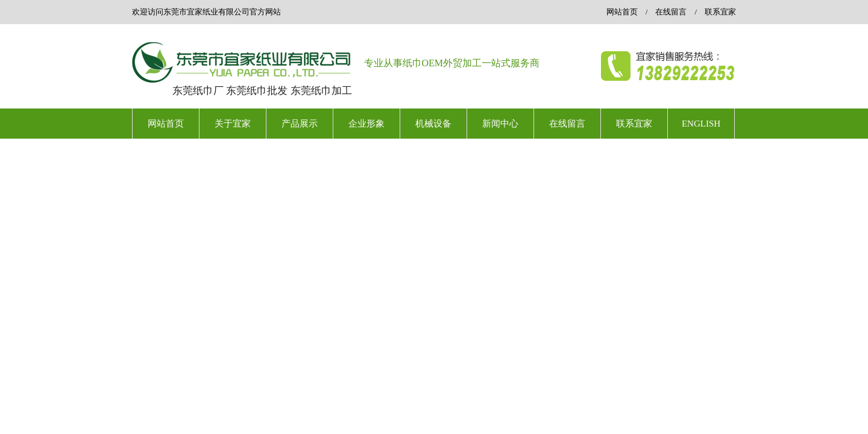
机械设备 (433, 124)
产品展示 (300, 124)
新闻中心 (500, 124)
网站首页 (622, 12)
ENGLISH (701, 124)
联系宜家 (720, 12)
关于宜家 (233, 124)
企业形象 (366, 124)
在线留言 (671, 12)
